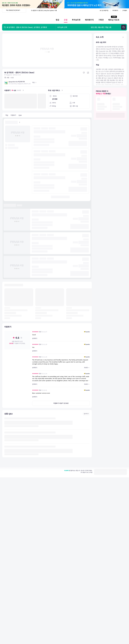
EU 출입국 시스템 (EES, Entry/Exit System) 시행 (44, 10)
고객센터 (125, 10)
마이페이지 (115, 10)
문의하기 (86, 414)
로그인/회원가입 (104, 10)
